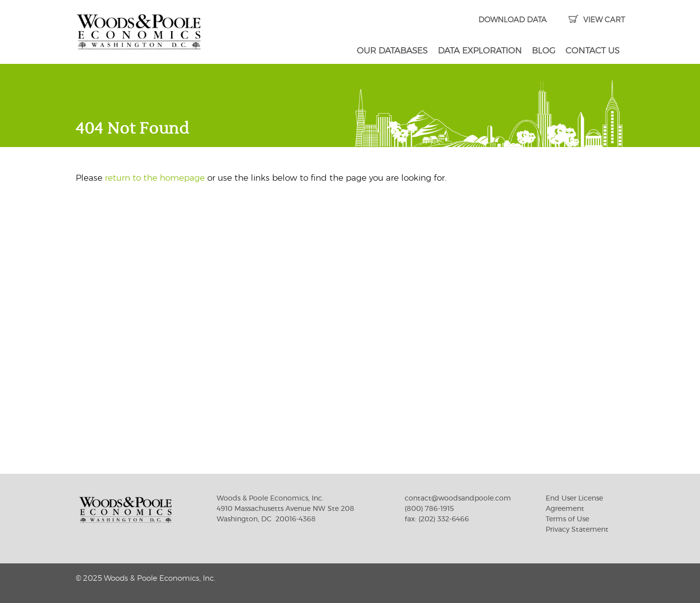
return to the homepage (155, 178)
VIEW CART (596, 20)
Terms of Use (567, 519)
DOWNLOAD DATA (513, 20)
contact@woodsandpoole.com (458, 499)
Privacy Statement (577, 530)
